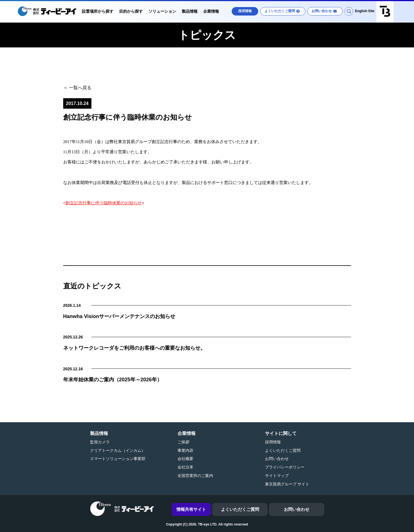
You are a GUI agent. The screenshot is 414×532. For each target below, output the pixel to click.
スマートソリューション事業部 (118, 459)
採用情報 (245, 11)
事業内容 (185, 450)
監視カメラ (100, 442)
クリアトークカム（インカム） (118, 450)
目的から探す (131, 11)
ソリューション (162, 11)
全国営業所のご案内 (195, 476)
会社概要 (185, 459)
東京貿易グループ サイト (287, 484)
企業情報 (211, 11)
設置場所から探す (98, 11)
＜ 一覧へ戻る (77, 88)
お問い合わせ (322, 11)
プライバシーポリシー (285, 467)
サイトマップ (277, 476)
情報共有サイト (191, 509)
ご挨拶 (183, 442)
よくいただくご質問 (280, 11)
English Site (365, 11)
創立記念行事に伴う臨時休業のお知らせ (104, 203)
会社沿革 (185, 467)
